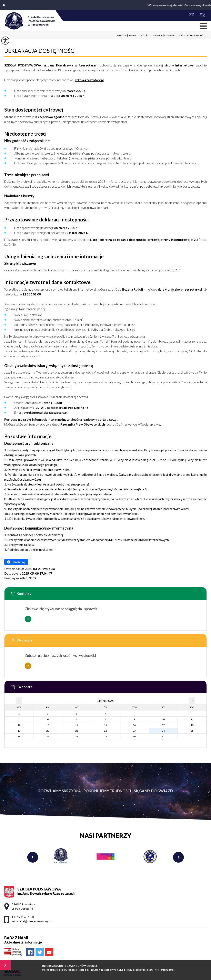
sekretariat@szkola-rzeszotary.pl (191, 15)
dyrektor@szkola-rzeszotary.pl (180, 289)
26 (19, 736)
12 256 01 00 (32, 294)
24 (163, 731)
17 (163, 725)
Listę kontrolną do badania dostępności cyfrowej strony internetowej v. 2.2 (144, 240)
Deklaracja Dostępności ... (191, 36)
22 (105, 731)
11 (192, 719)
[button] (4, 5)
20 (48, 731)
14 (77, 725)
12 (19, 725)
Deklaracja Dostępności (40, 51)
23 (134, 731)
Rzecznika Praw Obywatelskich (83, 424)
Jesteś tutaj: (122, 35)
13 (48, 725)
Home (133, 35)
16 (134, 725)
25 (192, 731)
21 (77, 731)
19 (19, 731)
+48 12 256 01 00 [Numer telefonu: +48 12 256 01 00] (23, 917)
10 (163, 719)
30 (134, 736)
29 (105, 736)
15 (105, 725)
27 (48, 736)
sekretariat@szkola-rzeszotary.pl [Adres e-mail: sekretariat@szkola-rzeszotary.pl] (32, 921)
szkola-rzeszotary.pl (89, 80)
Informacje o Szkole (161, 36)
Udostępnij (16, 562)
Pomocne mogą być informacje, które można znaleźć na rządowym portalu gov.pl (61, 419)
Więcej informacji (28, 619)
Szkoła (142, 36)
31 (163, 736)
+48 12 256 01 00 (202, 15)
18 (192, 725)
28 (77, 736)
